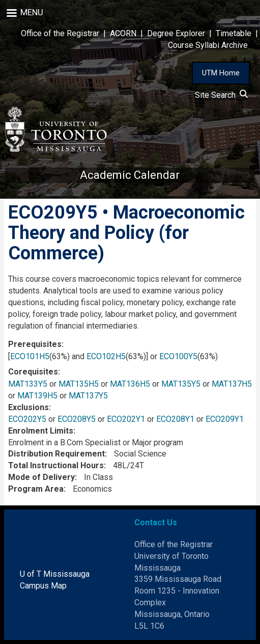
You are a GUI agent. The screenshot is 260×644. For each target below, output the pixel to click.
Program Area (36, 489)
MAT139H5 (37, 396)
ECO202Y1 (126, 419)
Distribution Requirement (56, 454)
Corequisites (33, 372)
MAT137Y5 (88, 396)
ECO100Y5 (178, 356)
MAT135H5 (79, 384)
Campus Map (43, 586)
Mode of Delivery (41, 477)
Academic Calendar (130, 175)
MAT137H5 (232, 384)
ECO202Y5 (27, 419)
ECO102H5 (106, 356)
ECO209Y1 (225, 419)
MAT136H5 (130, 384)
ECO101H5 (30, 356)
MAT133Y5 (28, 384)
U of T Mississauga (55, 574)
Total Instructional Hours (56, 465)
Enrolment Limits (41, 431)
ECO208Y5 (77, 419)
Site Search (221, 95)
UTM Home (221, 73)
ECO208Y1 (175, 419)
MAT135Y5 (181, 384)
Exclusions (28, 407)
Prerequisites (35, 344)
